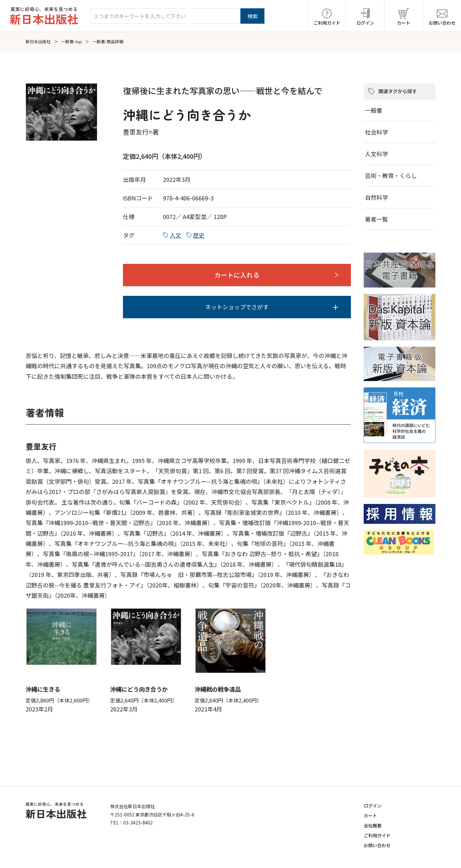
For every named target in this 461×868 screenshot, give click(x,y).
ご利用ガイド (377, 835)
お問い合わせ (377, 845)
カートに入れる (237, 275)
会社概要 (373, 825)
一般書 (374, 110)
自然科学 (376, 197)
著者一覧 (376, 219)
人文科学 (376, 154)
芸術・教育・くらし (391, 175)
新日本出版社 (38, 41)
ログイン (373, 806)
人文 (175, 235)
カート (370, 815)
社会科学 (376, 132)
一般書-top (72, 41)
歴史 (199, 235)
